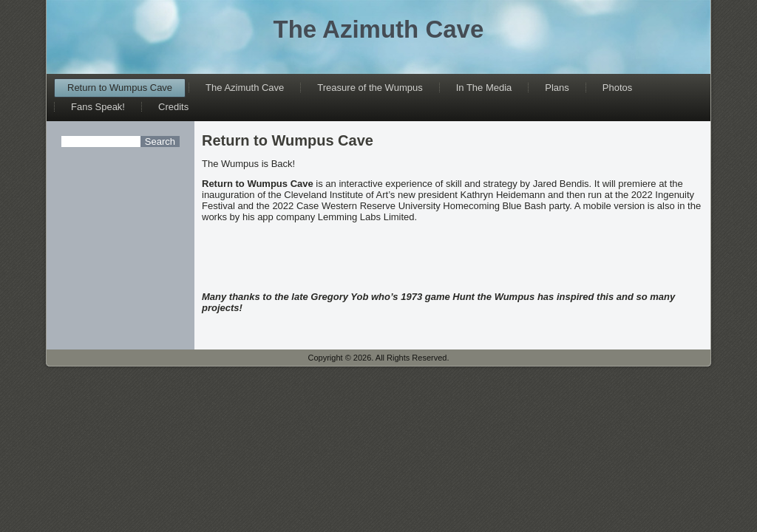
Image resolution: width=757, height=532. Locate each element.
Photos (617, 88)
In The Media (484, 88)
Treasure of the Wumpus (370, 88)
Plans (557, 88)
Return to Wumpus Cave (120, 88)
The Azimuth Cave (379, 29)
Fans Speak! (98, 107)
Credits (173, 107)
